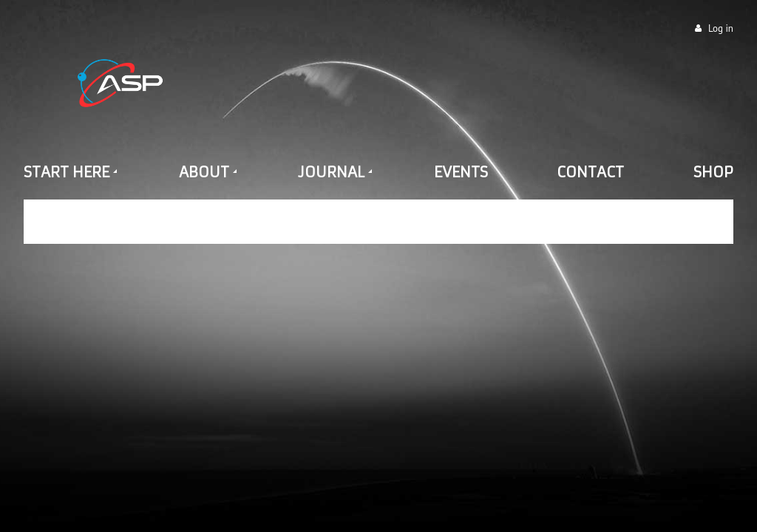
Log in (721, 28)
